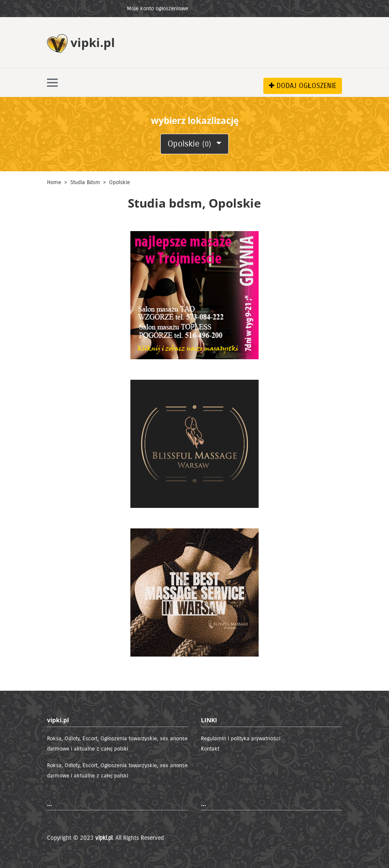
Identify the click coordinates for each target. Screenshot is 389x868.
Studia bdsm (85, 182)
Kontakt (210, 749)
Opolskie (191, 144)
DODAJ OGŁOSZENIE (303, 86)
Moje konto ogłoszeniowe (158, 9)
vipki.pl (104, 838)
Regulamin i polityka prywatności (241, 739)
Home (54, 182)
